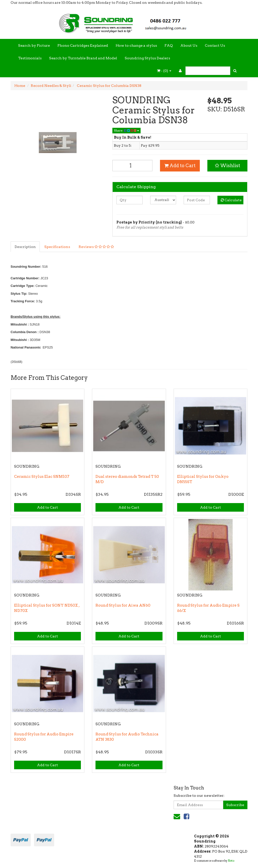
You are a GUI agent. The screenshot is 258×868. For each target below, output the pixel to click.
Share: (126, 130)
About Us (189, 45)
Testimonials (30, 58)
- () (164, 71)
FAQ (169, 45)
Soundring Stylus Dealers (147, 58)
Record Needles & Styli (51, 86)
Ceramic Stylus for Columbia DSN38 (109, 86)
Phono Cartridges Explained (83, 45)
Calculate (231, 200)
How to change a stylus (136, 45)
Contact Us (215, 45)
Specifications (57, 247)
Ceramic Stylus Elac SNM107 (42, 477)
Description (25, 247)
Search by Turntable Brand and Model (83, 58)
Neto (231, 861)
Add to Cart (180, 166)
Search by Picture (34, 45)
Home (20, 86)
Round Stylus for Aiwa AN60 (123, 605)
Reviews (96, 247)
